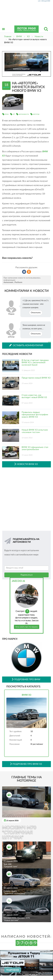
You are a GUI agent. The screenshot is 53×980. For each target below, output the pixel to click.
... (49, 342)
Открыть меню (4, 32)
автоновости (24, 114)
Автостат (9, 282)
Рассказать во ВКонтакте (24, 272)
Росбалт (18, 282)
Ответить (36, 313)
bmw (7, 114)
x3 (14, 114)
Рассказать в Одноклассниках (29, 272)
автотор (36, 114)
